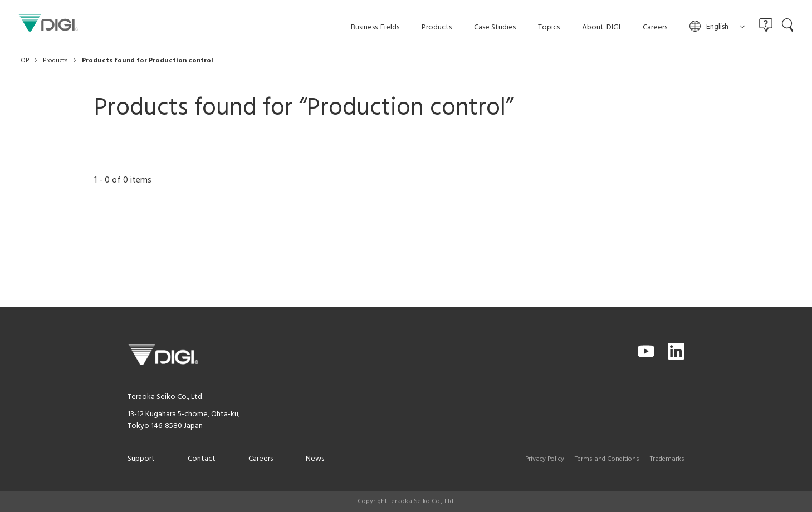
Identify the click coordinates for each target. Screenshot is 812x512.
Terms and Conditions (607, 459)
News (315, 459)
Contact (202, 459)
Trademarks (667, 459)
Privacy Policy (545, 459)
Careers (261, 459)
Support (141, 459)
